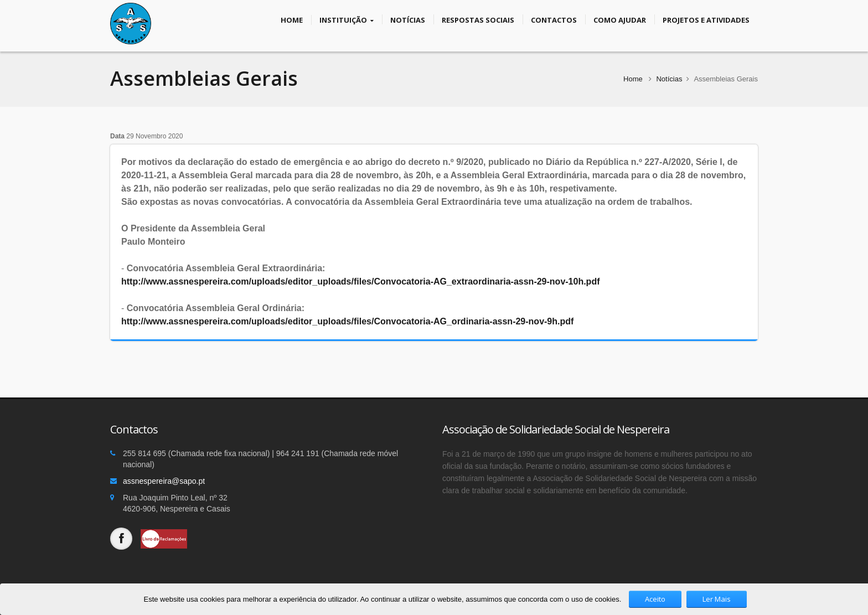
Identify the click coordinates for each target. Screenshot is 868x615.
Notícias (408, 19)
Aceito (655, 599)
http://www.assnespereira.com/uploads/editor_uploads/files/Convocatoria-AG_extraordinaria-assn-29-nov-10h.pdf (361, 281)
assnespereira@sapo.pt (164, 481)
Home (292, 19)
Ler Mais (717, 599)
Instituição (347, 20)
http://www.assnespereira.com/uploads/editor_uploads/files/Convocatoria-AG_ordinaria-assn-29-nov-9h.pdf (347, 321)
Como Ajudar (620, 19)
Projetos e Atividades (706, 19)
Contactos (554, 19)
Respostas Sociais (478, 19)
